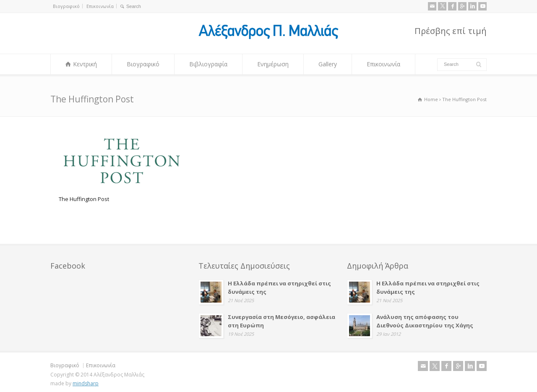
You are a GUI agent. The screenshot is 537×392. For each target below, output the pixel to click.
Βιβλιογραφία (208, 64)
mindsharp (86, 383)
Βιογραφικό (66, 6)
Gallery (328, 64)
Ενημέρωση (273, 64)
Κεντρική (85, 64)
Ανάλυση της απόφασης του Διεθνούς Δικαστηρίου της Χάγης (425, 321)
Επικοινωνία (100, 6)
